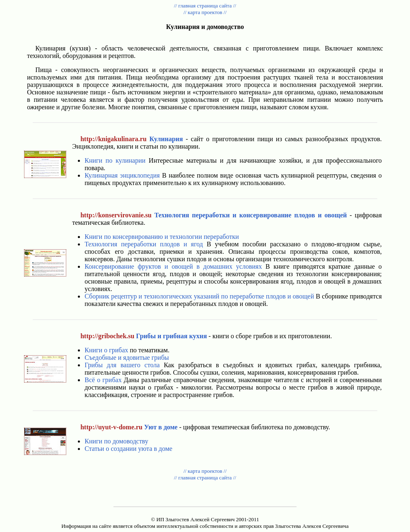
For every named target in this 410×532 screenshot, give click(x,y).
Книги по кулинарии (115, 160)
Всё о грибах (103, 380)
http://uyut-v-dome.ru (111, 427)
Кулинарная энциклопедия (122, 175)
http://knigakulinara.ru (113, 139)
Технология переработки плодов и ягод (144, 244)
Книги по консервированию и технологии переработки (162, 237)
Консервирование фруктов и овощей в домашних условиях (173, 266)
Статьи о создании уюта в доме (128, 449)
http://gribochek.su (107, 336)
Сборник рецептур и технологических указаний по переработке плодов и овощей (199, 296)
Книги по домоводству (116, 441)
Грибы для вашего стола (122, 365)
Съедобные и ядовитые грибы (127, 357)
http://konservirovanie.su (116, 215)
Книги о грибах (106, 350)
